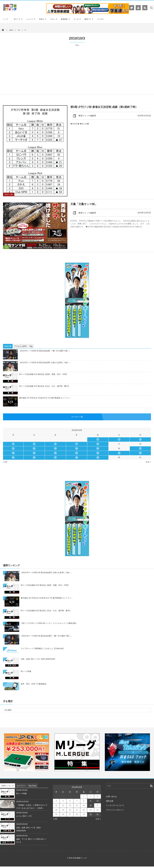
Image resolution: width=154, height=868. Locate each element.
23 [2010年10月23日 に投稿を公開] (119, 453)
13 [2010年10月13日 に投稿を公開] (55, 448)
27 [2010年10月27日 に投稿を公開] (55, 457)
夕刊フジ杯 (9, 195)
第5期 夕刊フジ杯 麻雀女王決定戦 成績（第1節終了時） (104, 107)
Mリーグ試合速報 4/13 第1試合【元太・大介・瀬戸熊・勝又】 (44, 386)
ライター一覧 (77, 417)
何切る (41, 19)
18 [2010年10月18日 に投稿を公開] (13, 453)
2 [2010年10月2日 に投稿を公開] (119, 439)
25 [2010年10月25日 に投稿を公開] (13, 457)
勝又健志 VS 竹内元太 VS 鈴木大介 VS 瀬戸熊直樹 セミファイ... (45, 398)
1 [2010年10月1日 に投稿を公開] (98, 439)
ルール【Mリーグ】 (24, 816)
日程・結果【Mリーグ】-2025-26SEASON (38, 659)
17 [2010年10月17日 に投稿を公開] (140, 448)
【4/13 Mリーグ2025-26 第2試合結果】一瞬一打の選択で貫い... (45, 351)
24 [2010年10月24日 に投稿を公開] (140, 453)
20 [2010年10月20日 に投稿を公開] (55, 453)
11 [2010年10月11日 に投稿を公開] (13, 448)
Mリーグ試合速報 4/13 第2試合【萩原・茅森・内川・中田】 (44, 374)
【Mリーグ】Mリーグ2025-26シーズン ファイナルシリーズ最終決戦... (49, 623)
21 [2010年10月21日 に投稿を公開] (77, 453)
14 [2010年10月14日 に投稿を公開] (77, 448)
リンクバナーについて (115, 805)
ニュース (30, 19)
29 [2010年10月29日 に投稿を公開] (98, 457)
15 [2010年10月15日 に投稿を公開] (98, 448)
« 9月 (5, 462)
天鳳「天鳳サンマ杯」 (84, 204)
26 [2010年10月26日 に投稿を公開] (34, 457)
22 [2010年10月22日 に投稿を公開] (98, 453)
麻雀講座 (64, 19)
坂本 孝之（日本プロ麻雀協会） (34, 684)
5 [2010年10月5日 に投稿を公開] (34, 444)
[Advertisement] (77, 69)
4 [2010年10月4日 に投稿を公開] (13, 444)
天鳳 (6, 247)
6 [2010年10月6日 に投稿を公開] (55, 444)
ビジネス (100, 19)
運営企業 (110, 801)
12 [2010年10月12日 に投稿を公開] (34, 448)
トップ (5, 19)
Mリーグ (17, 19)
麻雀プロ (88, 19)
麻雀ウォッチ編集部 (84, 116)
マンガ (76, 19)
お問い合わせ (111, 797)
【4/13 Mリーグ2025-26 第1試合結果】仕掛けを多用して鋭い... (45, 363)
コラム (52, 19)
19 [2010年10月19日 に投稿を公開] (34, 453)
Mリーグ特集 (26, 671)
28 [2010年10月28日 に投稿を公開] (77, 457)
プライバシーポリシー (115, 810)
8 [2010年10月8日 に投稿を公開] (98, 444)
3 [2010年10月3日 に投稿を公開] (140, 439)
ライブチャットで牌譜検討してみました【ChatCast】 (43, 649)
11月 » (148, 462)
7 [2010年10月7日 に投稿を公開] (77, 444)
